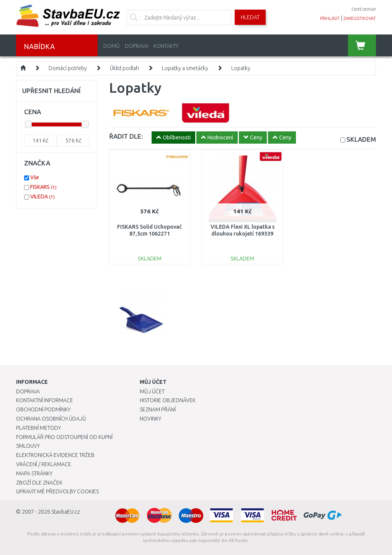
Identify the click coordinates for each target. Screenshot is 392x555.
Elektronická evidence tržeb (55, 455)
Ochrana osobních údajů (51, 419)
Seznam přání (158, 409)
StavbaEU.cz (66, 512)
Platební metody (38, 428)
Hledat (250, 17)
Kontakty (166, 46)
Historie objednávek (168, 400)
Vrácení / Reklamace (44, 464)
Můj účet (152, 391)
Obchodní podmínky (43, 409)
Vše (35, 177)
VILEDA (42, 196)
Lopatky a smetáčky (185, 68)
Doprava (137, 46)
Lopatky (241, 68)
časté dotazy (364, 9)
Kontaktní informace (45, 400)
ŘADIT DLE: (126, 136)
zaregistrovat (360, 18)
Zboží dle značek (39, 483)
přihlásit (330, 18)
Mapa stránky (34, 473)
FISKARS (43, 187)
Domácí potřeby (68, 68)
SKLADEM (361, 139)
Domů (112, 46)
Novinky (150, 419)
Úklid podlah (124, 68)
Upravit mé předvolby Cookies (57, 491)
